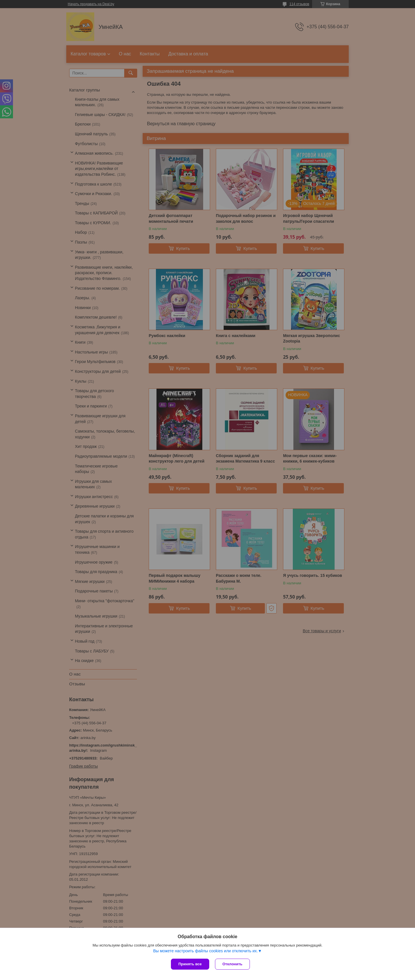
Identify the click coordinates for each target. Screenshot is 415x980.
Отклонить (232, 964)
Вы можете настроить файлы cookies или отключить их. (205, 951)
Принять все (190, 964)
